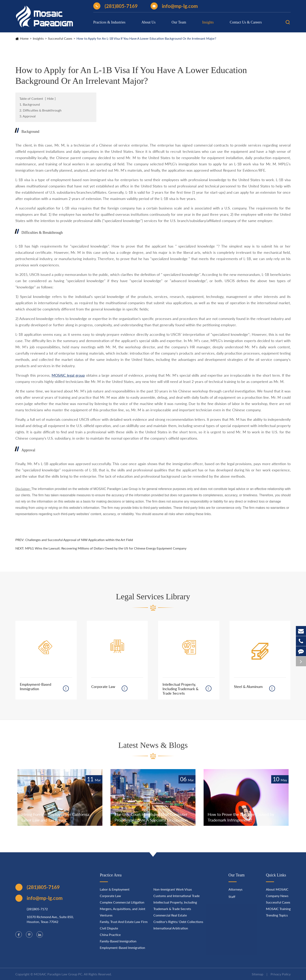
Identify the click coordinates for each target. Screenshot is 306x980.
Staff (232, 900)
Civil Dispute (109, 932)
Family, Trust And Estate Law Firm (124, 925)
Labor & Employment (115, 893)
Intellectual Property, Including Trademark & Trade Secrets (181, 689)
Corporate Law (103, 687)
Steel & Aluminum (248, 687)
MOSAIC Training (278, 912)
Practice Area (111, 878)
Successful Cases (60, 38)
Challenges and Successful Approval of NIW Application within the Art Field (79, 540)
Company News (277, 899)
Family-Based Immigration (118, 944)
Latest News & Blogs (153, 749)
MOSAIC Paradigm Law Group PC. (58, 977)
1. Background (30, 104)
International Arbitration (171, 932)
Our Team (179, 22)
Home (24, 38)
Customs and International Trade (176, 899)
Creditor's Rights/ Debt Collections (178, 925)
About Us (149, 22)
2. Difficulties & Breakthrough (40, 110)
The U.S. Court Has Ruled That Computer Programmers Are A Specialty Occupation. (152, 817)
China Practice (110, 938)
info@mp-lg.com (174, 6)
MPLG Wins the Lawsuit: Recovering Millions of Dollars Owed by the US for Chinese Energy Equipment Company (106, 548)
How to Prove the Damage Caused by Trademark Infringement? (241, 817)
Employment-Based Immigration (36, 687)
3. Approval (28, 116)
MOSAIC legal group (68, 375)
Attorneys (235, 893)
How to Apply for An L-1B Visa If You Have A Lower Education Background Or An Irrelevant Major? (146, 38)
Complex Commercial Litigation (122, 906)
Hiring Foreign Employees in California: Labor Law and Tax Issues (56, 817)
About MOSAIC (277, 893)
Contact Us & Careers (246, 22)
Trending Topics (277, 919)
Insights (208, 22)
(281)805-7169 (115, 6)
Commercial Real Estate (170, 919)
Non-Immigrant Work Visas (173, 893)
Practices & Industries (109, 22)
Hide (50, 98)
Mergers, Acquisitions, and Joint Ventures (123, 915)
